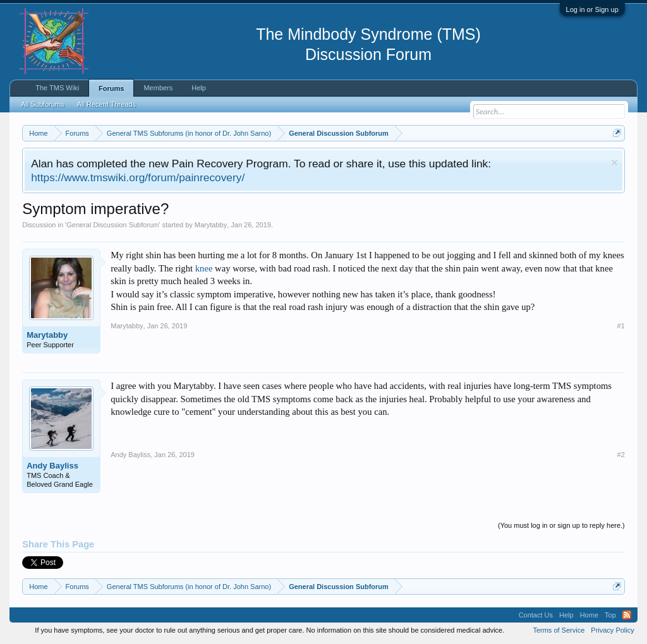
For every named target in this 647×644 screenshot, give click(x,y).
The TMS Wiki (57, 88)
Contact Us (536, 615)
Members (158, 88)
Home (589, 615)
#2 (621, 455)
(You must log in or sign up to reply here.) (561, 525)
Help (199, 88)
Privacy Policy (612, 630)
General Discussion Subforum (112, 225)
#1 (621, 326)
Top (610, 615)
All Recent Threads (106, 104)
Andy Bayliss (52, 466)
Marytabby (211, 225)
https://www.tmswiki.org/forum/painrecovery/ (138, 177)
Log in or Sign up (592, 9)
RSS (627, 615)
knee (204, 268)
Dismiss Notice (614, 163)
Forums (111, 88)
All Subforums (42, 104)
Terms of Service (559, 630)
